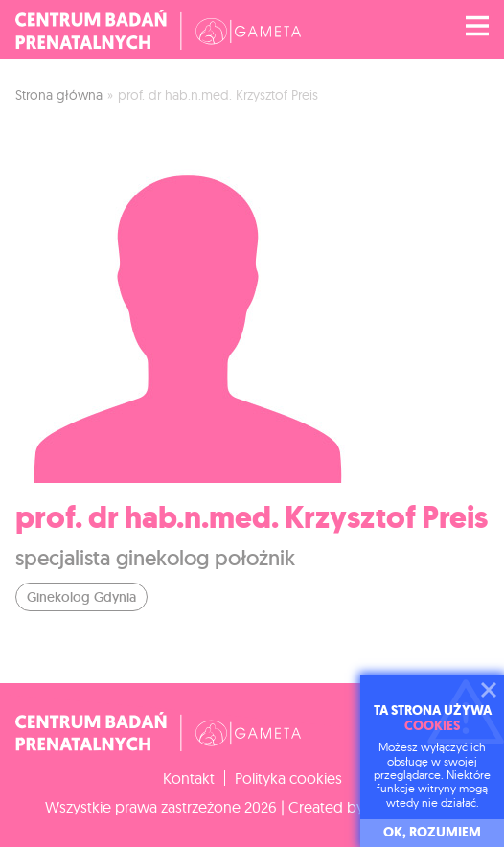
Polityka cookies (288, 778)
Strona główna (59, 95)
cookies (432, 726)
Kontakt (189, 778)
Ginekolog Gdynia (81, 597)
